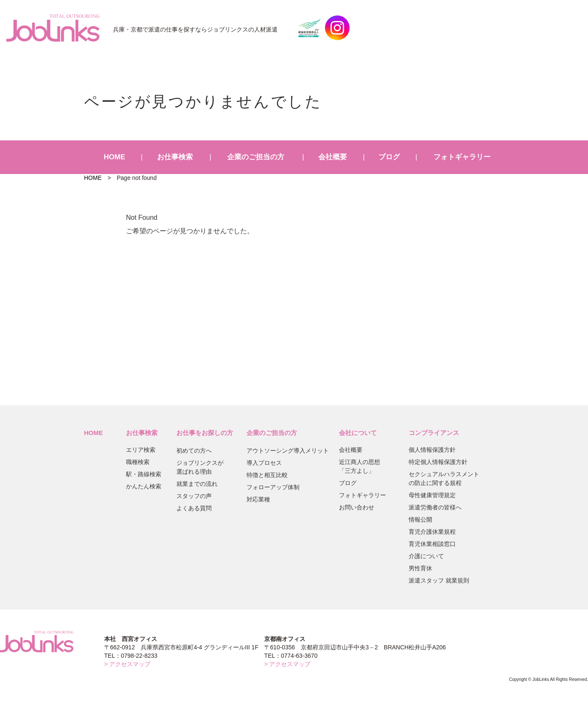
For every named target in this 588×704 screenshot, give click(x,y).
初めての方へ (194, 451)
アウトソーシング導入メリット (288, 451)
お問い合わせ (357, 507)
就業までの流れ (197, 484)
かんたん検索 (144, 486)
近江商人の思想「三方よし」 (360, 466)
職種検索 (138, 462)
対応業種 (258, 499)
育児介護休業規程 (432, 532)
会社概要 (333, 157)
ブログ (389, 157)
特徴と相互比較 (267, 475)
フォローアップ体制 (273, 487)
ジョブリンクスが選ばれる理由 (200, 467)
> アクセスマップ (127, 664)
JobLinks (53, 28)
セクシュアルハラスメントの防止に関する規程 (444, 479)
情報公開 (420, 519)
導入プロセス (264, 463)
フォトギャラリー (462, 157)
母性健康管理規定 (432, 495)
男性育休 (420, 568)
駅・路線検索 (144, 474)
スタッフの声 (194, 496)
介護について (426, 556)
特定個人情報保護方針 (438, 462)
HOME (114, 157)
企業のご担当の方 (256, 157)
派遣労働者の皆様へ (435, 507)
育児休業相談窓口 (432, 544)
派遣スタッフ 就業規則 (439, 580)
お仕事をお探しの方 (205, 433)
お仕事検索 (175, 157)
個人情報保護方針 (432, 450)
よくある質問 (194, 508)
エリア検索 (141, 450)
